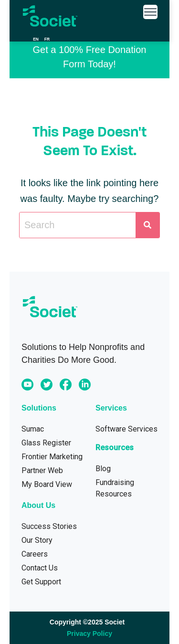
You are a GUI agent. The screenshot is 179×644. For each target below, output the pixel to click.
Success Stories (49, 526)
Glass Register (46, 443)
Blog (103, 469)
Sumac (33, 429)
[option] (47, 39)
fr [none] (47, 39)
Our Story (37, 540)
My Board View (47, 484)
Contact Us (40, 568)
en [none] (36, 39)
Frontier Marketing (52, 457)
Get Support (41, 582)
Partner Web (42, 470)
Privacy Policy (89, 633)
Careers (35, 554)
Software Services (126, 429)
